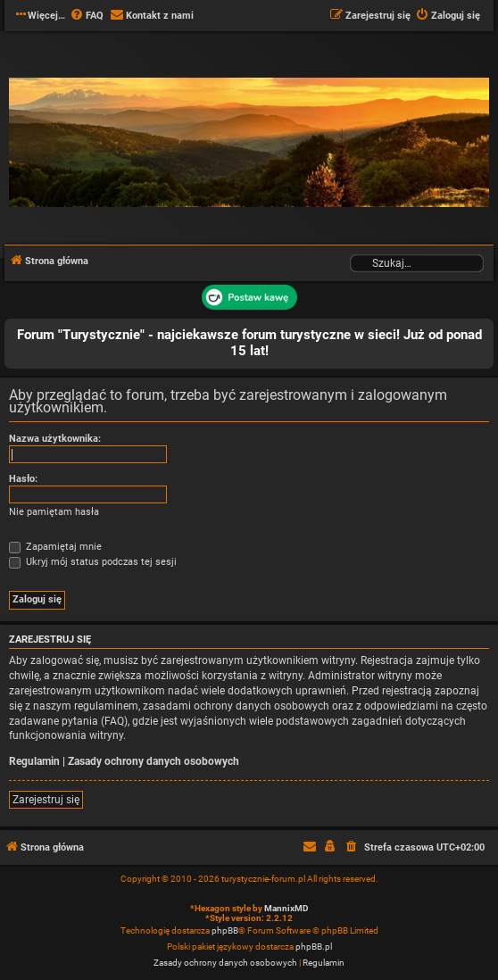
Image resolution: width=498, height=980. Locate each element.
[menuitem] (87, 16)
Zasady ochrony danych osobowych (154, 761)
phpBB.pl (314, 947)
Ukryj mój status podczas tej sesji (93, 562)
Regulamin (34, 761)
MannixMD (286, 908)
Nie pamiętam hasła (54, 512)
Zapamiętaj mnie (55, 547)
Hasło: (23, 479)
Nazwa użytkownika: (55, 439)
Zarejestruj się (46, 800)
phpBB (225, 930)
